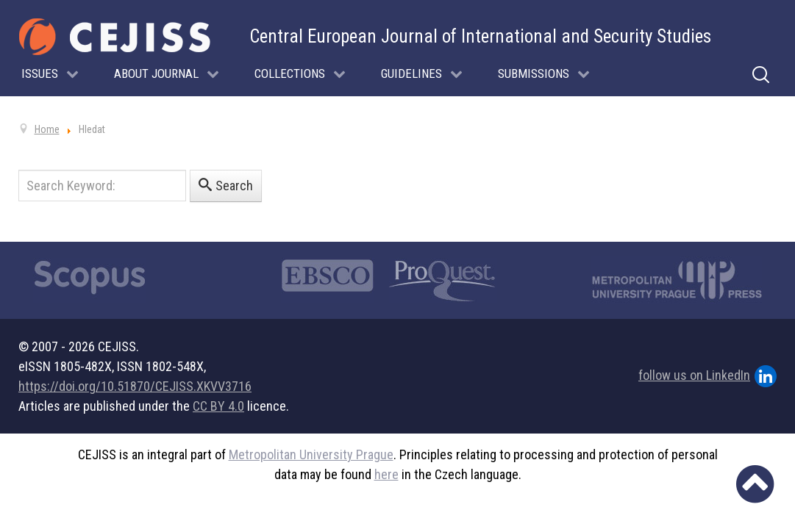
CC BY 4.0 (218, 406)
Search (226, 186)
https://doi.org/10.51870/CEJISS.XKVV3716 (135, 386)
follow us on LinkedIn (707, 376)
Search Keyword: (19, 170)
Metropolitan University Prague (311, 454)
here (386, 474)
